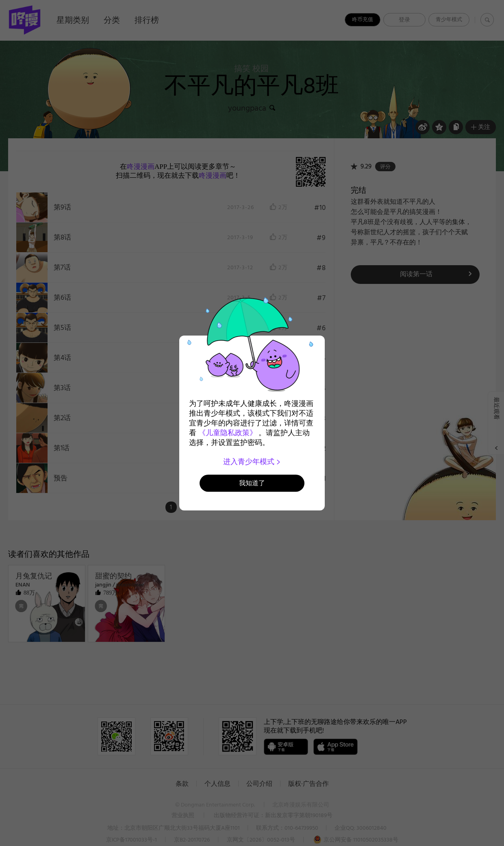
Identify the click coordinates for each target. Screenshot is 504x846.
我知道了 (252, 483)
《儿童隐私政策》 (228, 433)
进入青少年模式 (252, 462)
